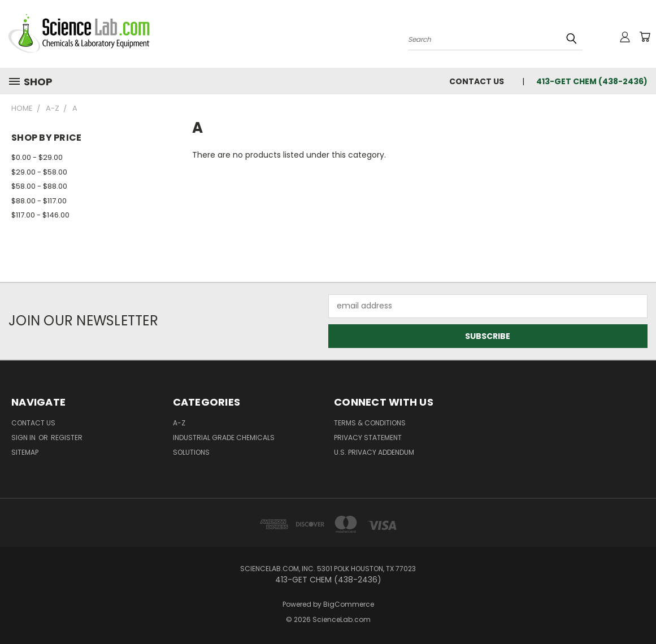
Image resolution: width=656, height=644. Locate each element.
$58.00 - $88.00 (39, 186)
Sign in (24, 438)
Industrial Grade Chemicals (224, 438)
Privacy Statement (368, 438)
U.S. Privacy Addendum (374, 452)
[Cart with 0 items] (645, 37)
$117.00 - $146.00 (40, 215)
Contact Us (477, 81)
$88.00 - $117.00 (39, 201)
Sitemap (25, 452)
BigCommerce (349, 604)
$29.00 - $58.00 (39, 172)
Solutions (191, 452)
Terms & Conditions (370, 423)
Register (67, 438)
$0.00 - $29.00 (37, 157)
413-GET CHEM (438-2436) (592, 81)
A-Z (179, 423)
